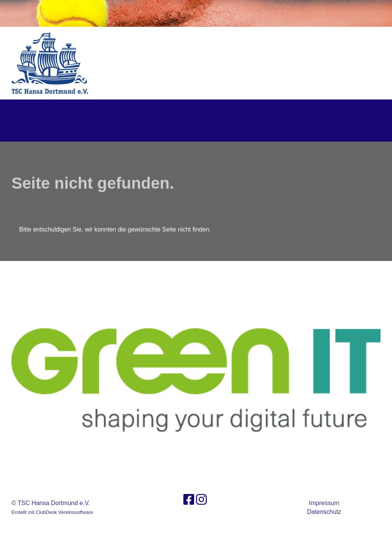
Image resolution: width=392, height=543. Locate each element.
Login (364, 63)
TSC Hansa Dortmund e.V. (196, 120)
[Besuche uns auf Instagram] (201, 500)
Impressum (324, 503)
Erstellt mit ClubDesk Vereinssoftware (52, 512)
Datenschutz (324, 512)
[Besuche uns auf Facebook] (189, 500)
